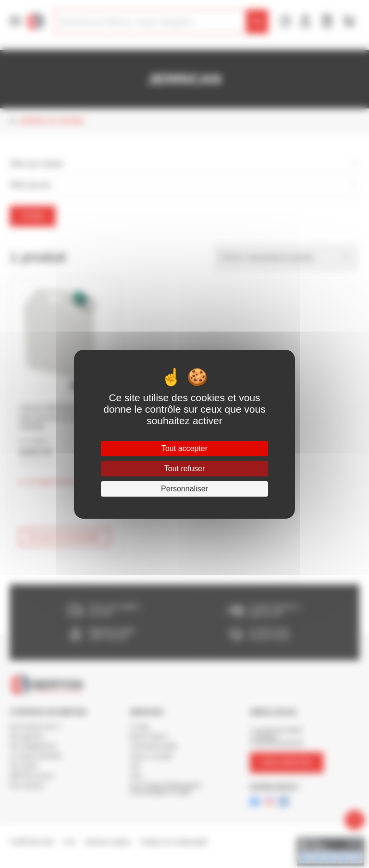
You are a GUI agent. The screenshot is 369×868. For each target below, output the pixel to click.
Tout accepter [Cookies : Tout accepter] (184, 448)
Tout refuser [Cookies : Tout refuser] (184, 469)
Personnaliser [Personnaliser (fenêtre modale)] (184, 489)
